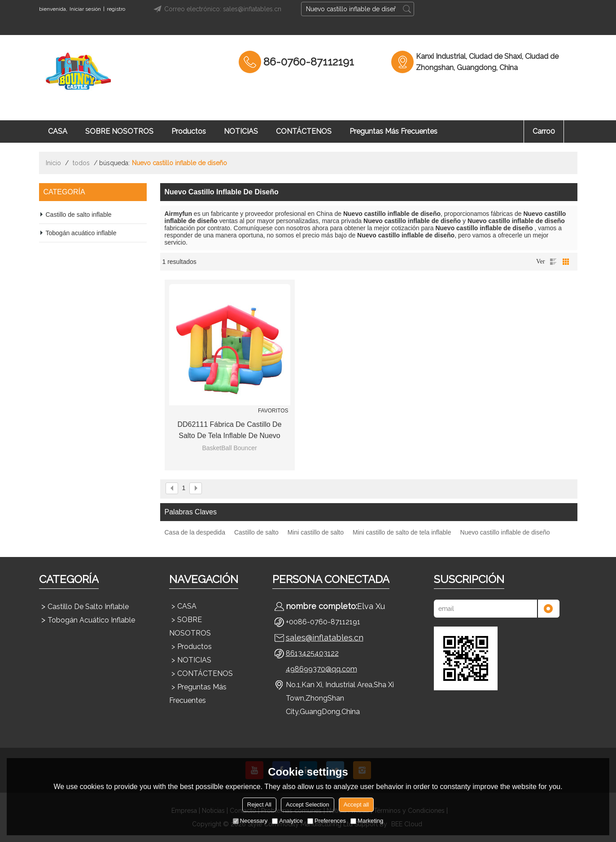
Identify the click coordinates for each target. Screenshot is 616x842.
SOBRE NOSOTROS (119, 131)
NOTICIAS (241, 131)
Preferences (327, 821)
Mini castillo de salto (316, 532)
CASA (58, 131)
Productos (189, 131)
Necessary (250, 821)
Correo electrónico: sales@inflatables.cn (216, 9)
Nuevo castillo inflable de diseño (505, 532)
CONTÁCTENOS (304, 131)
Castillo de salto (256, 532)
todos (81, 163)
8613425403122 (312, 653)
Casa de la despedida (195, 532)
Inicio (53, 163)
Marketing (367, 821)
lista (553, 262)
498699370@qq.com (321, 669)
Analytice (287, 821)
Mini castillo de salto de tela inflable (402, 532)
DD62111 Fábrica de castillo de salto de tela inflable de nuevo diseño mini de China (229, 431)
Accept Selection (308, 805)
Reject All (259, 805)
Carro (544, 131)
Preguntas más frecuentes (393, 131)
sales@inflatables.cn (325, 638)
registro (116, 9)
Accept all (356, 805)
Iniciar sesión (85, 9)
